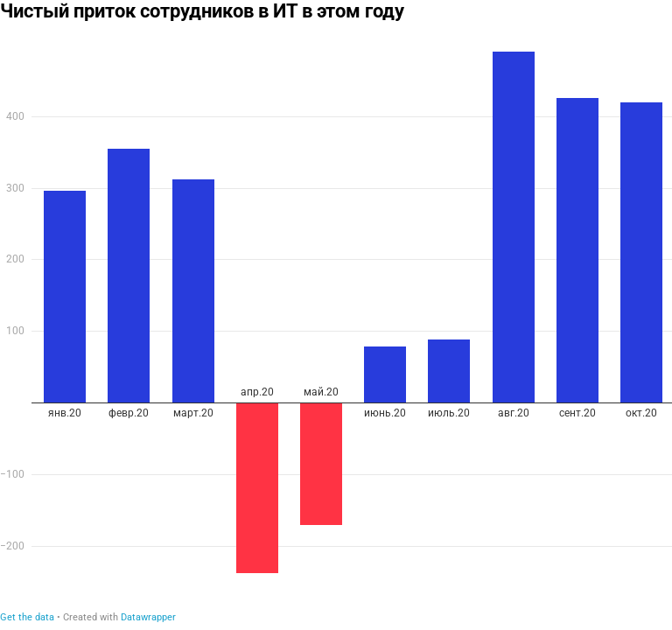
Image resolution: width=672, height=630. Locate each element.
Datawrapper (148, 617)
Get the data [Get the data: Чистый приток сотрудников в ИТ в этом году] (27, 617)
